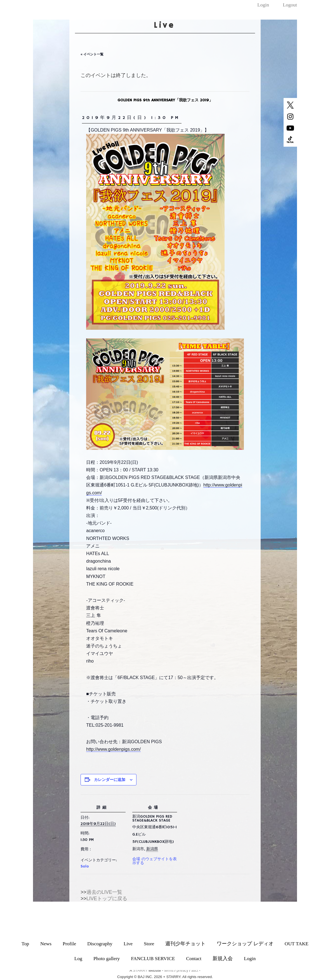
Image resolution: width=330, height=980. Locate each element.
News (46, 944)
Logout (290, 5)
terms (169, 970)
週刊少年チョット (185, 944)
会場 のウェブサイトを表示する (155, 861)
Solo (85, 866)
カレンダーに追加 (110, 780)
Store (149, 944)
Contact (194, 958)
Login (263, 5)
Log (78, 958)
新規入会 (223, 958)
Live (128, 944)
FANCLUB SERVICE (153, 958)
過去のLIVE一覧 (104, 892)
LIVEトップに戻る (107, 899)
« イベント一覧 (92, 54)
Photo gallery (107, 958)
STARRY (140, 970)
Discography (100, 944)
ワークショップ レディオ (245, 944)
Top (25, 944)
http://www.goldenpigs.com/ (113, 749)
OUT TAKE (297, 944)
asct (195, 970)
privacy (182, 970)
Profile (69, 944)
